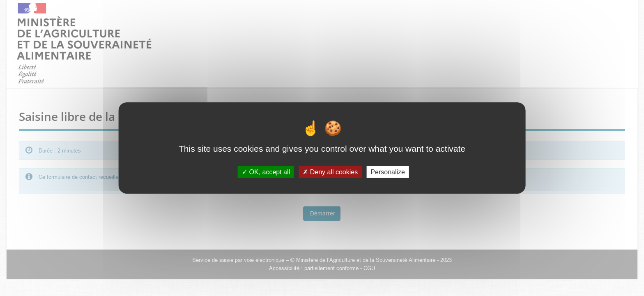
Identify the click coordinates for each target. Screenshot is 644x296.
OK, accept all (266, 172)
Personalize (388, 172)
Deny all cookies (330, 172)
